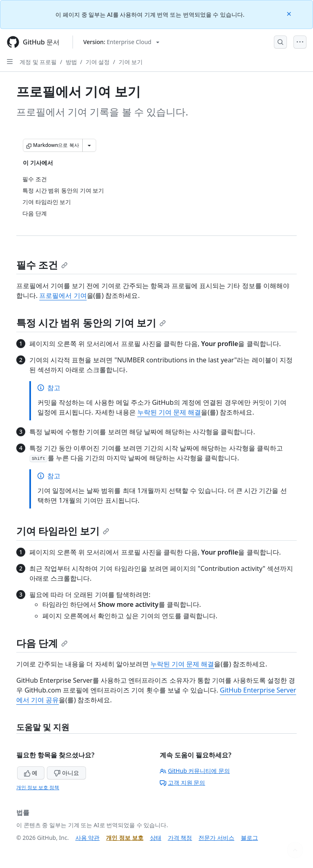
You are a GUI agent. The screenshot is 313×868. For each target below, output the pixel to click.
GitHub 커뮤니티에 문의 (195, 771)
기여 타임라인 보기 (63, 531)
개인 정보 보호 (125, 838)
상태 (156, 838)
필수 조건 (42, 265)
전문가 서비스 (216, 838)
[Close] (290, 13)
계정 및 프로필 (38, 62)
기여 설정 (98, 62)
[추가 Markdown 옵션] (89, 145)
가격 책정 (180, 838)
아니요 (66, 773)
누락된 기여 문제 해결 (169, 412)
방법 (71, 62)
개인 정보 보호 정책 (38, 787)
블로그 (249, 838)
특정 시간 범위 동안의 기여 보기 (91, 323)
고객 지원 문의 (182, 783)
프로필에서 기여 (63, 295)
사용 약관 (88, 838)
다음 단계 (42, 643)
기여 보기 (131, 62)
